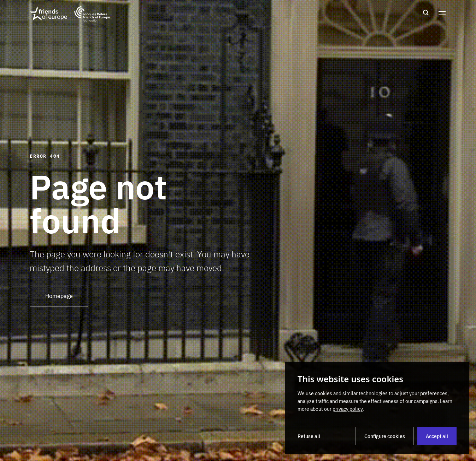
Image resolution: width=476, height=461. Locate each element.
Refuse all (309, 436)
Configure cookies (385, 436)
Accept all (437, 436)
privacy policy (348, 409)
